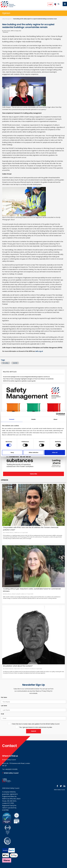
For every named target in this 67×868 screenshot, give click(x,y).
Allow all (55, 452)
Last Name (4, 706)
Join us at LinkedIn (64, 786)
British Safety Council (11, 773)
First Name (4, 697)
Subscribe (33, 474)
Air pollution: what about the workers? (18, 666)
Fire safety (5, 363)
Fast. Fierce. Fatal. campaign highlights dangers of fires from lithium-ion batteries (28, 379)
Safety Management (7, 19)
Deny (12, 452)
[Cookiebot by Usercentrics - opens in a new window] (57, 414)
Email (2, 714)
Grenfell (15, 363)
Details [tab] (33, 419)
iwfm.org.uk (39, 351)
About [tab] (55, 419)
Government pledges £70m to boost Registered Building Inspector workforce (26, 377)
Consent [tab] (12, 419)
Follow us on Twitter (61, 786)
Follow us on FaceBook (57, 786)
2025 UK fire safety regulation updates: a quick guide (19, 381)
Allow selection (33, 452)
